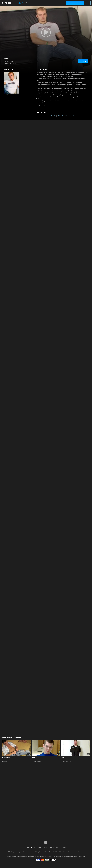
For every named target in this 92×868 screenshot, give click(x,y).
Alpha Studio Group (74, 116)
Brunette (53, 116)
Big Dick (65, 116)
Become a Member (75, 3)
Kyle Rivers (6, 757)
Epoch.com (14, 857)
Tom (33, 757)
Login (87, 3)
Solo (59, 116)
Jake (6, 95)
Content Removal (82, 857)
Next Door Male (7, 762)
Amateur (39, 116)
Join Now (83, 61)
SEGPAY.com (58, 857)
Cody (64, 757)
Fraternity (46, 116)
